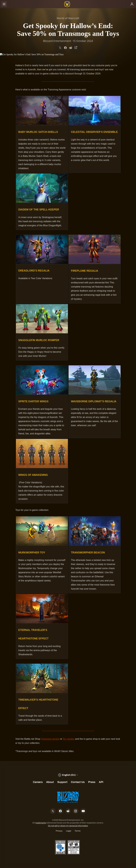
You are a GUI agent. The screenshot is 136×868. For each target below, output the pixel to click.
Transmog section (50, 739)
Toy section (69, 739)
